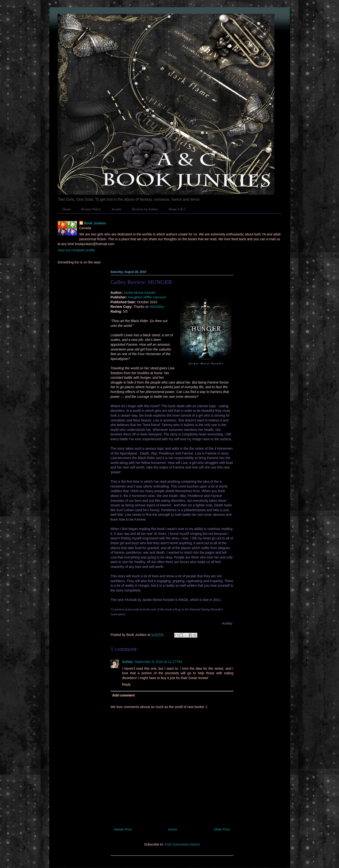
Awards (116, 209)
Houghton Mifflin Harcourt (147, 297)
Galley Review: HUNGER (141, 282)
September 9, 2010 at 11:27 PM (158, 662)
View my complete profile (76, 250)
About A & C (177, 209)
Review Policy (91, 209)
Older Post (222, 829)
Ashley (128, 662)
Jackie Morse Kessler (140, 293)
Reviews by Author (145, 209)
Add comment (123, 695)
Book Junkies (95, 223)
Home (67, 209)
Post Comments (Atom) (182, 844)
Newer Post (123, 829)
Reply (126, 684)
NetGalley (157, 307)
